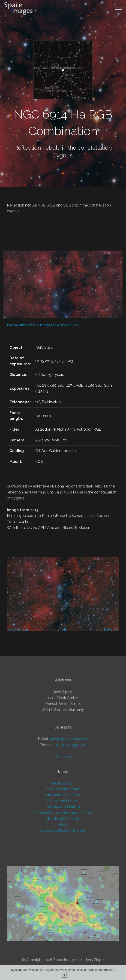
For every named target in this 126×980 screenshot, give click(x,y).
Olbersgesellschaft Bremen (63, 858)
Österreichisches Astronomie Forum (63, 840)
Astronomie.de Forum (63, 823)
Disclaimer (63, 792)
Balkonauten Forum (63, 835)
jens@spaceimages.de (69, 774)
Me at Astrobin (63, 811)
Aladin (63, 852)
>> (116, 629)
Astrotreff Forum (63, 829)
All (64, 629)
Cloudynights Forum (63, 846)
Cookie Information (102, 971)
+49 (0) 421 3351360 (69, 780)
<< (10, 629)
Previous (21, 629)
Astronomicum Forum (63, 817)
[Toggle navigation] (119, 8)
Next (108, 629)
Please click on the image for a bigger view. (43, 325)
